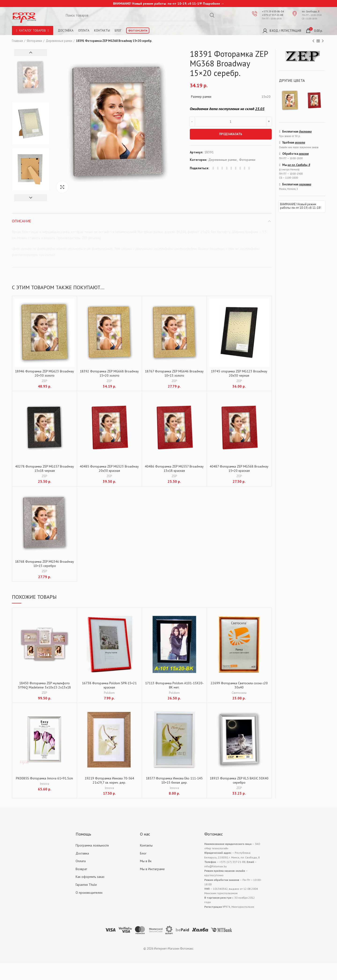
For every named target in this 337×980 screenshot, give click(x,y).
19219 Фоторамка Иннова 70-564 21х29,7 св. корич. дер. (109, 780)
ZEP (44, 381)
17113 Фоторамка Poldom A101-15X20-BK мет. (174, 685)
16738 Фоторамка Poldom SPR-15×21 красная (109, 685)
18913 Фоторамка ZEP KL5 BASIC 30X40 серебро (239, 780)
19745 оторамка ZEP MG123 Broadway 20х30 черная (239, 373)
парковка (305, 184)
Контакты (102, 31)
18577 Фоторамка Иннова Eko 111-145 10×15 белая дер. (174, 780)
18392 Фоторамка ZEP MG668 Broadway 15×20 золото (109, 373)
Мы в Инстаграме (152, 869)
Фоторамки (34, 41)
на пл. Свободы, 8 (299, 165)
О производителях (89, 893)
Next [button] (31, 198)
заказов (304, 154)
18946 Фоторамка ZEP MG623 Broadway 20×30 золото (44, 373)
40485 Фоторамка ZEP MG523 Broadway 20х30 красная (109, 468)
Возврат (81, 869)
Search (212, 15)
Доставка (66, 31)
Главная (17, 41)
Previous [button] (31, 53)
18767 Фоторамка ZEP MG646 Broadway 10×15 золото (174, 373)
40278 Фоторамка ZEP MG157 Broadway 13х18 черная (45, 468)
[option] (31, 77)
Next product (323, 41)
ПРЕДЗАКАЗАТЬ (231, 134)
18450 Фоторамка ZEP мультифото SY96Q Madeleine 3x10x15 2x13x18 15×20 (44, 687)
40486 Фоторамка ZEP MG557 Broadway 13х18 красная (174, 468)
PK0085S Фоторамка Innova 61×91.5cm (44, 778)
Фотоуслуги (138, 31)
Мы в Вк (146, 861)
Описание (22, 221)
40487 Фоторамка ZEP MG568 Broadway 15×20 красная (239, 468)
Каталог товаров (33, 31)
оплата (300, 142)
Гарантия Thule (86, 885)
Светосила (239, 693)
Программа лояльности (92, 845)
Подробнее (211, 4)
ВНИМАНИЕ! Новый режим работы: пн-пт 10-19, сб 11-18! (301, 206)
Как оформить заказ (90, 877)
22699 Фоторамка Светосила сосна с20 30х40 (239, 685)
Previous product (313, 41)
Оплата (84, 31)
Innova (44, 784)
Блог (118, 31)
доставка (305, 132)
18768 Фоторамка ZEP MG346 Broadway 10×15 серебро (44, 564)
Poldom (109, 693)
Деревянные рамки (59, 41)
